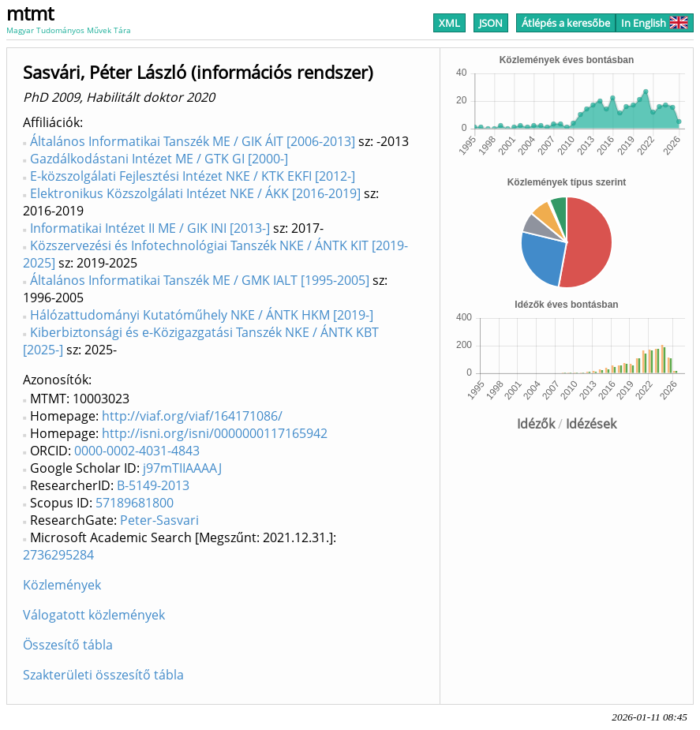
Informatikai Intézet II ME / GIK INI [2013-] (150, 228)
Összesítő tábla (68, 645)
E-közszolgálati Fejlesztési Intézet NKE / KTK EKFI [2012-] (193, 176)
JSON (491, 23)
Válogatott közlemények (94, 615)
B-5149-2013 (153, 485)
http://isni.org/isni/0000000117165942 (215, 433)
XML (449, 23)
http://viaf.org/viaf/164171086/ (192, 416)
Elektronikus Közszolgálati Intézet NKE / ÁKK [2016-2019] (195, 193)
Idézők (536, 424)
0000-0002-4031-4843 (137, 451)
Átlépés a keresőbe (566, 23)
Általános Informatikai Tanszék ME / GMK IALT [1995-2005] (200, 280)
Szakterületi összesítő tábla (103, 675)
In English (655, 23)
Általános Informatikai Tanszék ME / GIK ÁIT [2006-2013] (193, 141)
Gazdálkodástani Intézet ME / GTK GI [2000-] (159, 159)
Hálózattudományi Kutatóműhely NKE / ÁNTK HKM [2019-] (202, 315)
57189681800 (135, 503)
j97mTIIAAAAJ (182, 468)
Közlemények (62, 585)
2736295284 (58, 555)
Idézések (591, 424)
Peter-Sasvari (159, 520)
